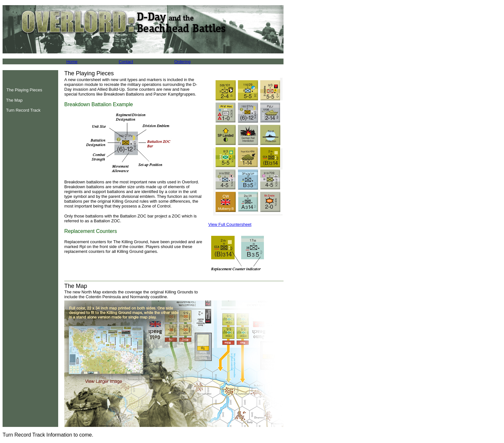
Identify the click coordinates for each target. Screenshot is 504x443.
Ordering (182, 62)
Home (72, 62)
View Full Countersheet (230, 224)
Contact (126, 62)
